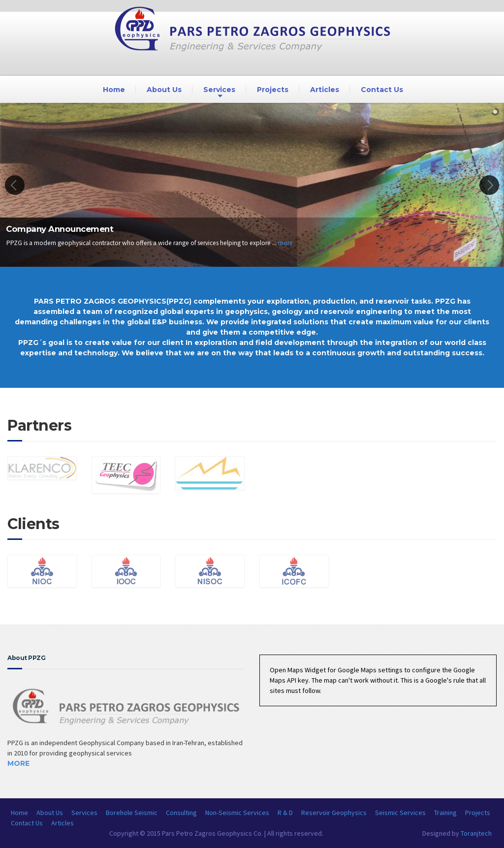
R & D (285, 813)
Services (219, 90)
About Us (164, 90)
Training (445, 813)
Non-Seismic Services (237, 813)
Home (114, 90)
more (285, 243)
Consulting (181, 813)
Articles (325, 90)
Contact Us (382, 90)
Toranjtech (476, 833)
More (18, 763)
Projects (273, 90)
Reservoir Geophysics (334, 813)
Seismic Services (400, 813)
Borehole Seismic (132, 813)
